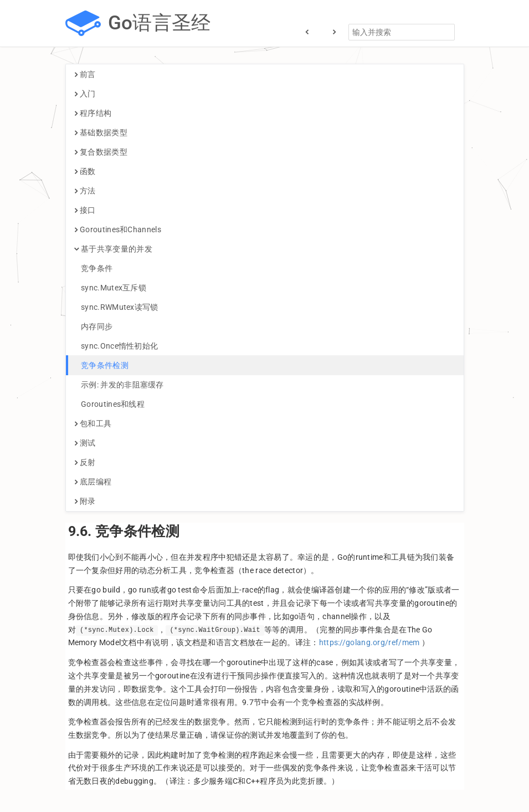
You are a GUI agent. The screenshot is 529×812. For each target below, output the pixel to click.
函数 (85, 171)
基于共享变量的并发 (113, 249)
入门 (85, 94)
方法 (85, 191)
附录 (85, 501)
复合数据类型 (101, 152)
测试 (85, 443)
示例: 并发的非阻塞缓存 (119, 385)
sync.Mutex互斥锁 (111, 288)
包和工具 (93, 423)
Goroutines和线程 (110, 404)
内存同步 (94, 326)
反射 (85, 462)
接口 (85, 210)
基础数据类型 (101, 132)
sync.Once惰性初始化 (116, 346)
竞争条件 (94, 268)
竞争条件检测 (101, 365)
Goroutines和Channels (118, 229)
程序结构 (93, 113)
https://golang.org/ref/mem (369, 642)
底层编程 (93, 482)
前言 (85, 74)
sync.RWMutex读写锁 (116, 307)
